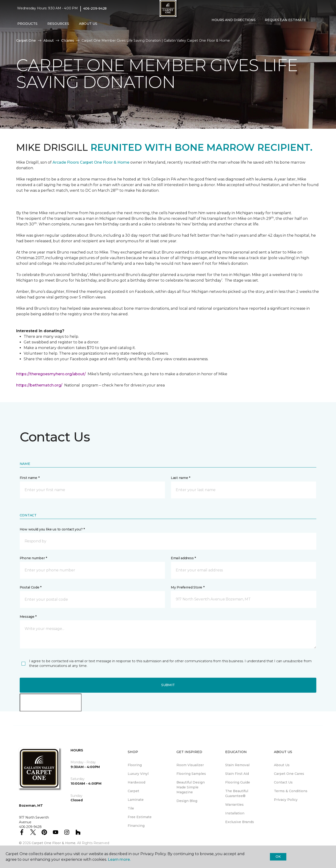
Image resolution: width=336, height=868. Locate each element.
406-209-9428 (95, 8)
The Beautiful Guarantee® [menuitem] (237, 793)
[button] (211, 30)
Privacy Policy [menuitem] (286, 800)
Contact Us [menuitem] (283, 782)
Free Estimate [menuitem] (140, 817)
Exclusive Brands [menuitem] (240, 822)
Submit (168, 685)
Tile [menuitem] (131, 808)
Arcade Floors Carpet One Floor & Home (91, 162)
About (49, 40)
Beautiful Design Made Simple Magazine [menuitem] (191, 787)
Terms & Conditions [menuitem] (291, 791)
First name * (30, 478)
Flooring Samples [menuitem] (191, 774)
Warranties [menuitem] (234, 805)
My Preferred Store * (188, 587)
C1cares (68, 40)
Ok (278, 857)
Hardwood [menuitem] (136, 782)
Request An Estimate (285, 20)
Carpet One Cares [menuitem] (289, 774)
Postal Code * (31, 587)
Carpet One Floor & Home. (54, 843)
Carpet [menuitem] (133, 791)
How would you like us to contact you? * (52, 529)
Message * (28, 617)
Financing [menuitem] (136, 826)
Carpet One (26, 40)
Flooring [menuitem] (135, 765)
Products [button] (27, 24)
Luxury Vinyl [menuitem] (138, 774)
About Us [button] (88, 24)
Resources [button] (58, 24)
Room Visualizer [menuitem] (190, 765)
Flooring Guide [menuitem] (238, 782)
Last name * (181, 478)
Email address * (183, 558)
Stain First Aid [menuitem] (237, 774)
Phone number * (33, 558)
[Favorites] (216, 30)
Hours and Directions (233, 20)
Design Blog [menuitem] (187, 801)
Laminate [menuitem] (136, 800)
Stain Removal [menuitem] (237, 765)
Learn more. (119, 859)
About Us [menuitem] (282, 765)
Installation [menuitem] (235, 813)
